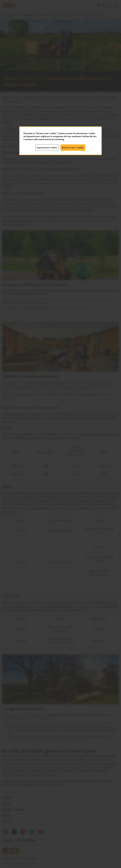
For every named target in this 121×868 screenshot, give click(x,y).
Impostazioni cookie (47, 148)
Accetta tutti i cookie (73, 148)
